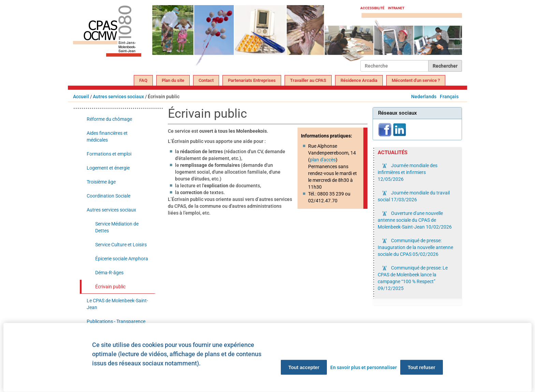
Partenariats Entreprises (252, 80)
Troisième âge (101, 182)
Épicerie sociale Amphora (122, 259)
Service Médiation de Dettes (117, 227)
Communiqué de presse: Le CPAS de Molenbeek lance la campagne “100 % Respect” (413, 278)
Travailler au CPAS (308, 80)
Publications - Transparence (116, 321)
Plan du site (173, 80)
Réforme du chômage (109, 119)
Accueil (81, 97)
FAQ (143, 80)
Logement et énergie (108, 168)
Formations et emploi (109, 154)
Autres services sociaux (118, 97)
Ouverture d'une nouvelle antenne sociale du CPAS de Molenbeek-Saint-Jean (415, 220)
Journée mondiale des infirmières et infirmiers (408, 172)
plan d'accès (323, 160)
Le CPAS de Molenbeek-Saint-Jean (117, 304)
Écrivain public (110, 287)
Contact (206, 80)
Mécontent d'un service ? (416, 80)
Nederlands (424, 97)
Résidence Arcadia (359, 80)
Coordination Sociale (109, 196)
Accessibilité (372, 8)
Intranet (396, 8)
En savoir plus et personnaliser (364, 367)
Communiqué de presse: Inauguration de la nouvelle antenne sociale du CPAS (415, 247)
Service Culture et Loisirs (121, 245)
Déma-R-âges (109, 273)
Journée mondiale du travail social (414, 196)
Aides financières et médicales (107, 136)
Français (449, 97)
